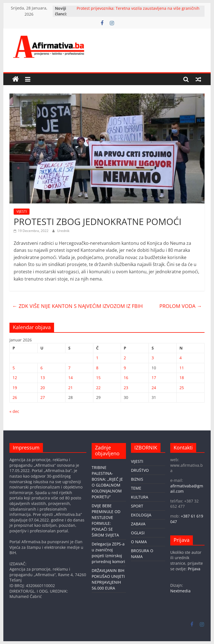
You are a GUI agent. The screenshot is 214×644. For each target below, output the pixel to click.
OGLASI (138, 533)
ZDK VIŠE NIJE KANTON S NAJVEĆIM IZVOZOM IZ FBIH (77, 306)
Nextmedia (180, 591)
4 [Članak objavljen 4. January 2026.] (181, 358)
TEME (136, 488)
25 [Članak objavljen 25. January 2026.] (182, 388)
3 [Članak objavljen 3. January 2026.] (153, 358)
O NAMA (139, 542)
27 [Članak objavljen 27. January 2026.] (43, 397)
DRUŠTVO (140, 470)
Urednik (63, 231)
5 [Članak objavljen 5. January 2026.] (14, 368)
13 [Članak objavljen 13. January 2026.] (43, 378)
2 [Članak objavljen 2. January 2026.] (125, 358)
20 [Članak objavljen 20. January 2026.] (43, 388)
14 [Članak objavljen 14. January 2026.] (70, 378)
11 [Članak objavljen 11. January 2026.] (182, 368)
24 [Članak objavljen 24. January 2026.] (154, 388)
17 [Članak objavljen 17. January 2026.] (154, 378)
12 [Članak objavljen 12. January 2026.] (15, 378)
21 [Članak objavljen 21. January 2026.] (70, 388)
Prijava (194, 569)
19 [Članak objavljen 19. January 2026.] (15, 388)
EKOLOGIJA (141, 515)
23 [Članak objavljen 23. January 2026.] (126, 388)
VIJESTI (22, 211)
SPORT (137, 506)
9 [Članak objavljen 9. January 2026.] (125, 368)
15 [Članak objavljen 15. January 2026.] (98, 378)
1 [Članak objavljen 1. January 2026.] (97, 358)
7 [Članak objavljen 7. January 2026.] (69, 368)
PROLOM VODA (181, 306)
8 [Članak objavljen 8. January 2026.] (97, 368)
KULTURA (140, 497)
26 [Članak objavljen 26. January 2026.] (15, 397)
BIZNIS (137, 479)
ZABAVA (138, 524)
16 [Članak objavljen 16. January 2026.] (126, 378)
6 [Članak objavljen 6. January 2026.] (42, 368)
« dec (14, 411)
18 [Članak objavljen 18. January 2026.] (182, 378)
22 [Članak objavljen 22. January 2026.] (98, 388)
